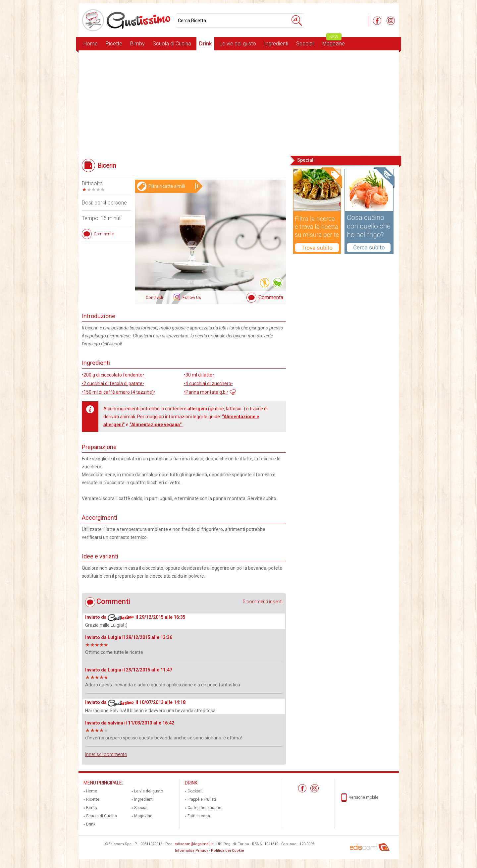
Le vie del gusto (238, 44)
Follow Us (191, 298)
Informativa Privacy (191, 851)
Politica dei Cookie (228, 851)
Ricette (114, 44)
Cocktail (195, 791)
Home (91, 44)
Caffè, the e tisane (204, 808)
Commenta (271, 297)
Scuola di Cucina (172, 44)
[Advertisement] (239, 102)
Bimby (137, 44)
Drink (205, 44)
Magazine (334, 42)
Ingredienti (276, 44)
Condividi (154, 298)
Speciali (305, 44)
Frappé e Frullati (202, 799)
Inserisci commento (106, 754)
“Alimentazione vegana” (156, 425)
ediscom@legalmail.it (194, 844)
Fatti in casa (199, 816)
